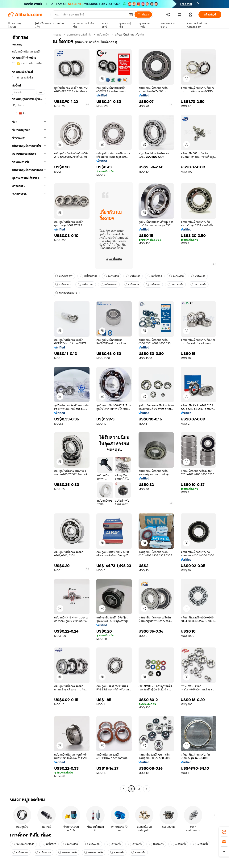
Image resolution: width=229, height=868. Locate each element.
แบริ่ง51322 (63, 284)
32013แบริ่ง (175, 284)
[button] (131, 15)
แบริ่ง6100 (155, 276)
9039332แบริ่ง (68, 853)
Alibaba (57, 35)
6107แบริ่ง (117, 853)
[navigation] (29, 412)
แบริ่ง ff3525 (109, 284)
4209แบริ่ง (156, 844)
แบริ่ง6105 (132, 284)
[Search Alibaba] (90, 15)
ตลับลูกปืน (103, 35)
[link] (224, 832)
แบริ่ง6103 (198, 276)
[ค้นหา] (143, 15)
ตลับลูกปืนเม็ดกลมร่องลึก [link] (129, 35)
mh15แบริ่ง (178, 844)
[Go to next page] (147, 789)
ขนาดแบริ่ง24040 (66, 293)
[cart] (180, 15)
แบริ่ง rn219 (20, 853)
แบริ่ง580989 (64, 276)
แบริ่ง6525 (49, 844)
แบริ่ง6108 (112, 276)
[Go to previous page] (124, 789)
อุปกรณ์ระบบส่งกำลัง (79, 35)
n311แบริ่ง (114, 844)
